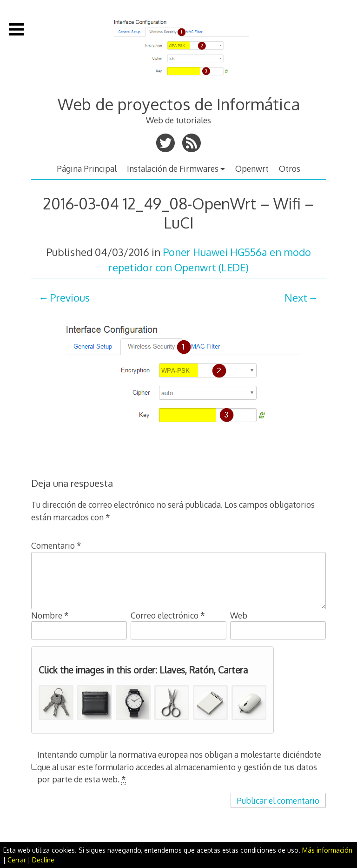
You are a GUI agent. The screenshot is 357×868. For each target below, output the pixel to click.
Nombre (50, 615)
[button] (56, 703)
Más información (327, 850)
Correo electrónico (168, 615)
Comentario (56, 545)
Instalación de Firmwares (173, 168)
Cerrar (17, 860)
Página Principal (87, 168)
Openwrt (252, 168)
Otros (290, 168)
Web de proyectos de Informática (179, 104)
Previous (70, 297)
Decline (43, 860)
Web (239, 615)
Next (296, 297)
